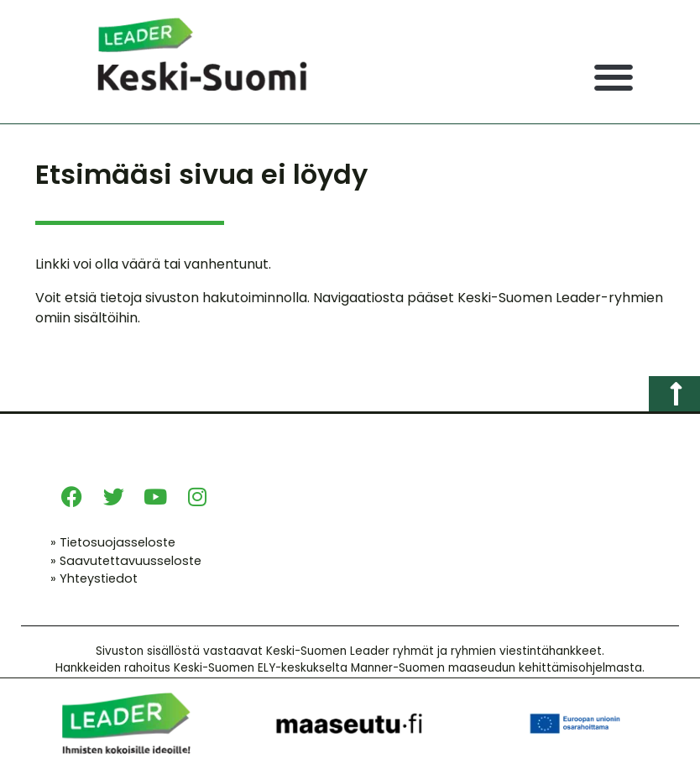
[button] (613, 78)
